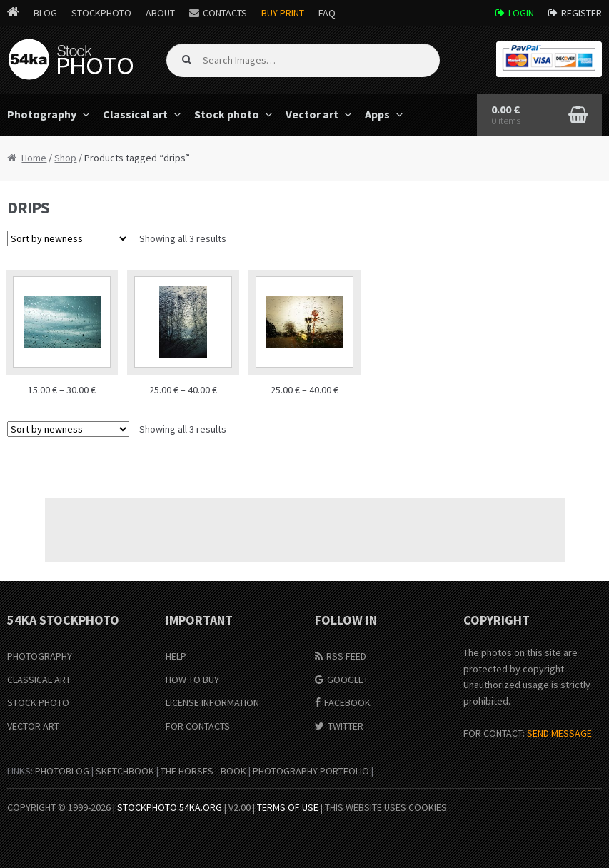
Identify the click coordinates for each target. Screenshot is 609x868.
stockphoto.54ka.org (170, 807)
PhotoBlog (62, 771)
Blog (45, 13)
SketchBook (125, 771)
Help (176, 656)
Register (582, 13)
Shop (65, 158)
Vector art (312, 114)
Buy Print (283, 13)
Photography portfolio (311, 771)
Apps (377, 114)
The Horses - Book (203, 771)
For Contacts (198, 726)
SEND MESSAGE (559, 733)
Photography (40, 656)
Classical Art (39, 680)
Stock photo (227, 114)
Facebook (347, 702)
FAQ (327, 13)
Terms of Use (288, 807)
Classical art (135, 114)
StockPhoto (101, 13)
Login (521, 13)
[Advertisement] (305, 530)
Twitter (346, 726)
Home (34, 158)
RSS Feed (346, 656)
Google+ (348, 680)
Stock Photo (38, 702)
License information (212, 702)
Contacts (225, 13)
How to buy (192, 680)
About (160, 13)
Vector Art (33, 726)
